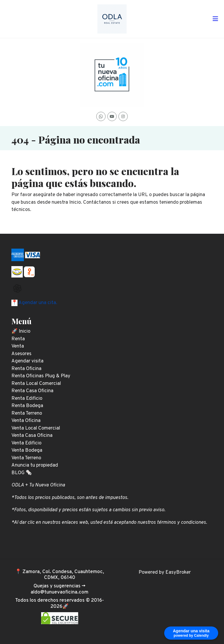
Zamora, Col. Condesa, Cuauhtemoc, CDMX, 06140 (63, 575)
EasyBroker (178, 573)
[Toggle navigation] (215, 19)
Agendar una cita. (37, 303)
